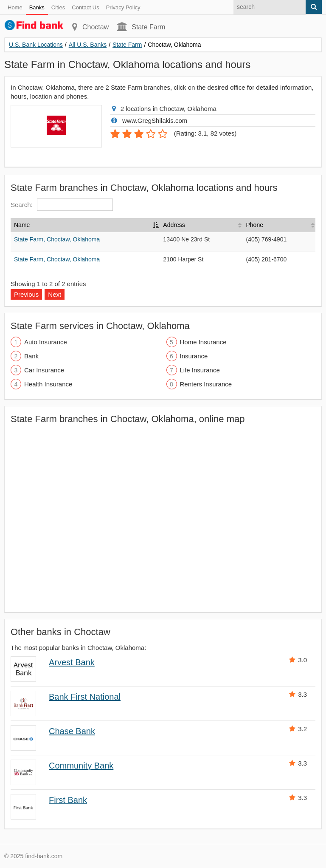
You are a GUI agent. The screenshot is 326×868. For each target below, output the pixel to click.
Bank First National (85, 697)
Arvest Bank (72, 662)
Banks (37, 7)
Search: (62, 205)
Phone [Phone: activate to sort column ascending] (254, 225)
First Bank (68, 800)
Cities (58, 7)
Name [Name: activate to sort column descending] (22, 225)
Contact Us (85, 7)
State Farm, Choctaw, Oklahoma (57, 239)
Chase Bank (72, 731)
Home (15, 7)
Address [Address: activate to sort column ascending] (174, 225)
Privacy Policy (123, 7)
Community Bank (81, 766)
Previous (26, 294)
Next (55, 294)
